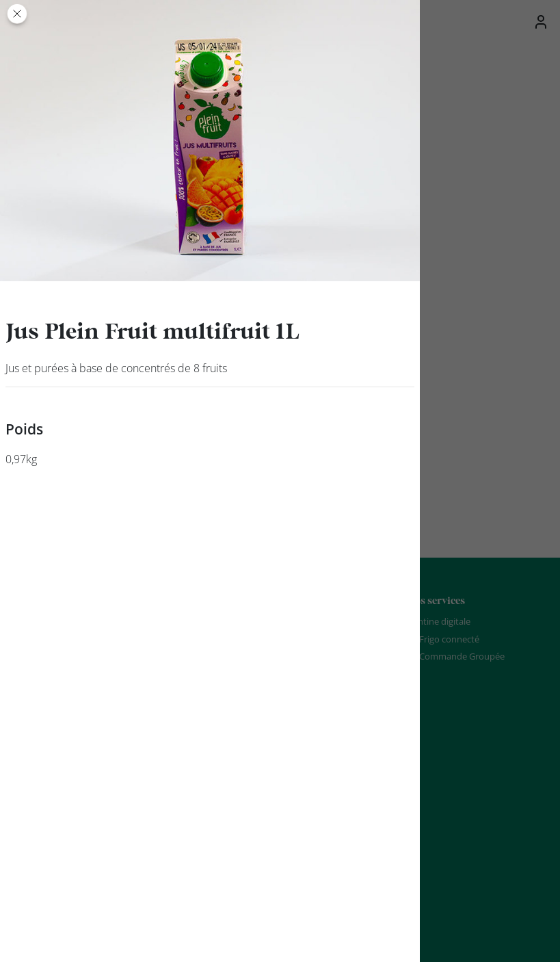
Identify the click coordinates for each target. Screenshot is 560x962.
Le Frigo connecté (443, 639)
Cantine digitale (439, 621)
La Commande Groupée (456, 656)
